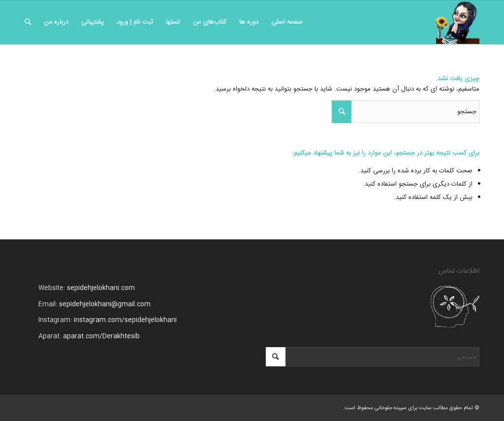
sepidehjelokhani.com (101, 288)
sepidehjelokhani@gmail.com (105, 304)
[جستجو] (28, 22)
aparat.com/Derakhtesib (101, 336)
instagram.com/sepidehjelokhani (125, 320)
